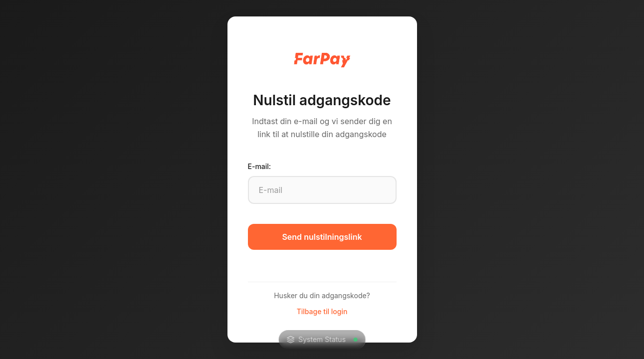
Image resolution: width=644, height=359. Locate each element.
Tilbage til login (322, 311)
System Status (322, 339)
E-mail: (260, 166)
